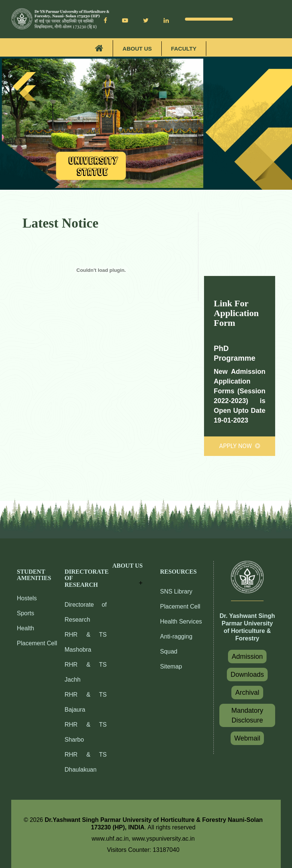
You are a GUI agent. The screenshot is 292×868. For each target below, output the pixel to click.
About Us (137, 49)
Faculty (184, 49)
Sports (25, 613)
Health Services (181, 621)
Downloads (247, 675)
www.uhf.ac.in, (112, 839)
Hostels (27, 598)
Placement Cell (37, 643)
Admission (247, 657)
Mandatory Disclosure (247, 715)
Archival (247, 693)
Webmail (247, 738)
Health (25, 628)
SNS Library (176, 591)
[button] (127, 575)
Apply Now (240, 446)
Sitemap (171, 666)
